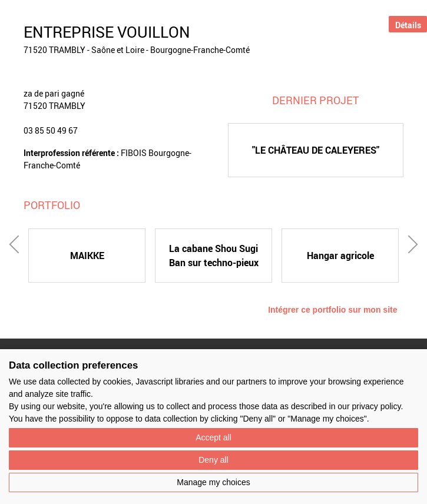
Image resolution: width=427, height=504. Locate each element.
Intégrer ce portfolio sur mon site (332, 310)
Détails (408, 25)
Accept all (214, 437)
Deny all (214, 460)
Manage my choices (214, 482)
